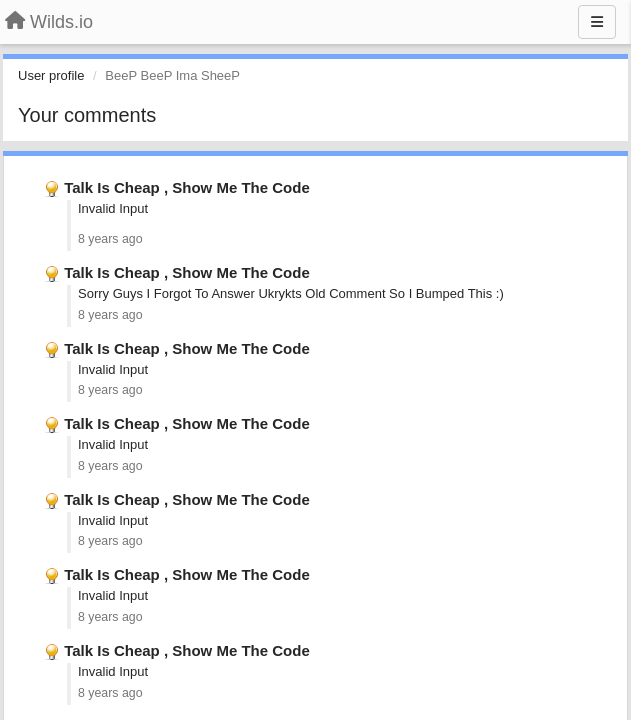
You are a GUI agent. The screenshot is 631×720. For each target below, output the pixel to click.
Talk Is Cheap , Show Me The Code (187, 187)
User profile (51, 75)
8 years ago (110, 239)
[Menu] (597, 22)
